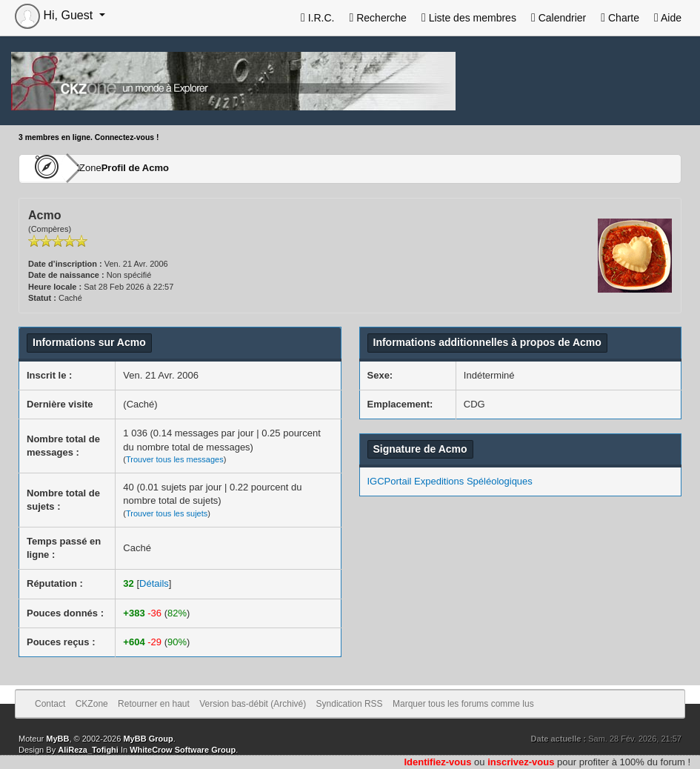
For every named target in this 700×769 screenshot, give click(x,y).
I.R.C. (318, 18)
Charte (620, 18)
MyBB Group (148, 739)
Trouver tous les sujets (167, 513)
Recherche (377, 18)
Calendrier (559, 18)
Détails (154, 583)
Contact (50, 704)
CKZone (104, 168)
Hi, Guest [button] (56, 15)
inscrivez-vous (521, 762)
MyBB (57, 739)
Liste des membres (469, 18)
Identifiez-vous (437, 762)
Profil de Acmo (179, 168)
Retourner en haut (154, 704)
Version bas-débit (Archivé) (253, 704)
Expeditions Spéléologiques (473, 481)
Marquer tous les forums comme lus (463, 704)
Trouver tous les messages (175, 459)
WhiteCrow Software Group (183, 750)
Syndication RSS (350, 704)
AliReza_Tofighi (88, 750)
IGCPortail (390, 481)
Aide (668, 18)
